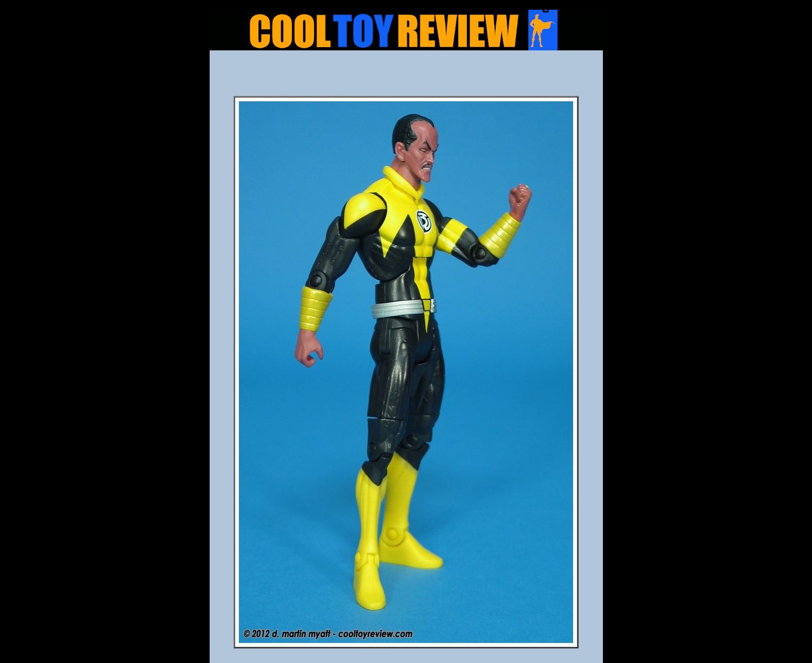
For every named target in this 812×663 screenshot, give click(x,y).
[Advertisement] (406, 76)
